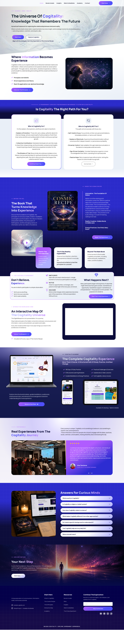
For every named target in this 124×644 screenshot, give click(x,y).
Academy (80, 3)
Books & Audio (50, 3)
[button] (89, 486)
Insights (59, 3)
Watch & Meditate (69, 3)
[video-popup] (27, 249)
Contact (87, 3)
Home (42, 3)
